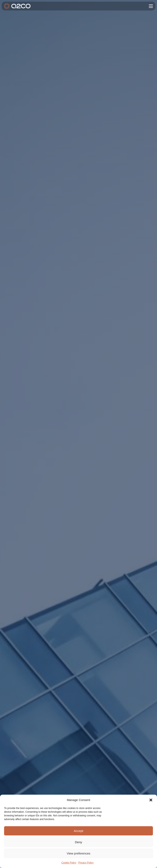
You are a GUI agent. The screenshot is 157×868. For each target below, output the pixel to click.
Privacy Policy (86, 863)
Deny (78, 842)
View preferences (78, 853)
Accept (78, 831)
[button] (151, 800)
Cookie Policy (69, 863)
